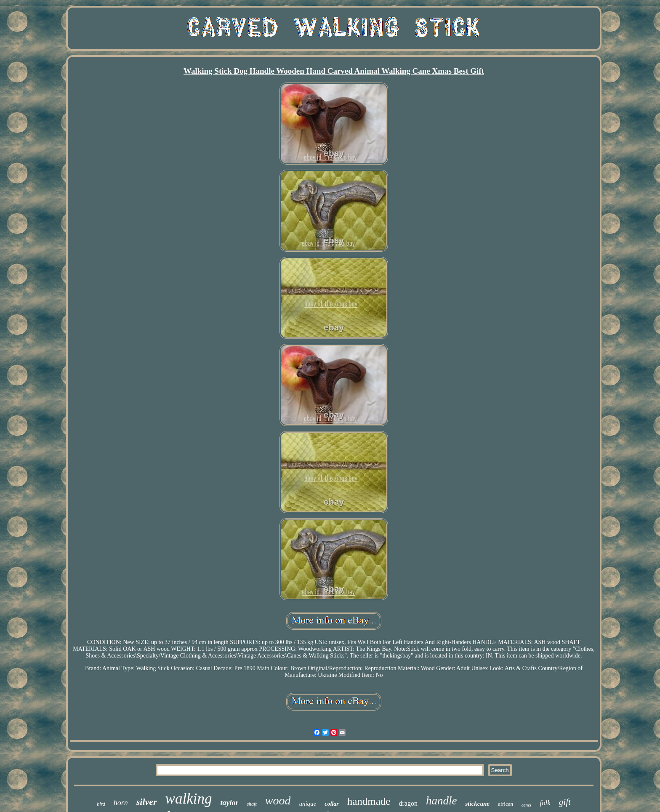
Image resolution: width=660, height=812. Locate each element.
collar (331, 804)
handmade (369, 801)
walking (189, 799)
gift (565, 802)
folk (545, 803)
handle (442, 801)
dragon (408, 803)
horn (121, 803)
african (506, 804)
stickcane (477, 804)
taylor (229, 803)
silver (147, 802)
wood (278, 800)
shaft (251, 804)
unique (307, 804)
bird (101, 804)
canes (526, 805)
